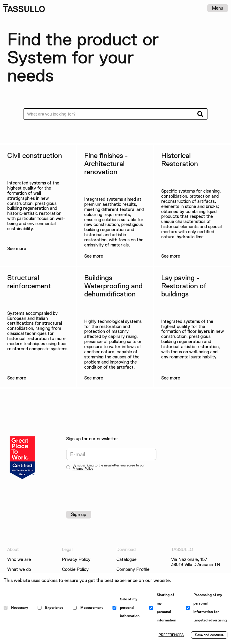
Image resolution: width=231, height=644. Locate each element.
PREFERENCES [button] (171, 635)
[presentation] (112, 487)
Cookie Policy (75, 569)
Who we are (19, 560)
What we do (19, 570)
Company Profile (133, 570)
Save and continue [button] (209, 635)
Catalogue (126, 560)
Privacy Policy (83, 469)
